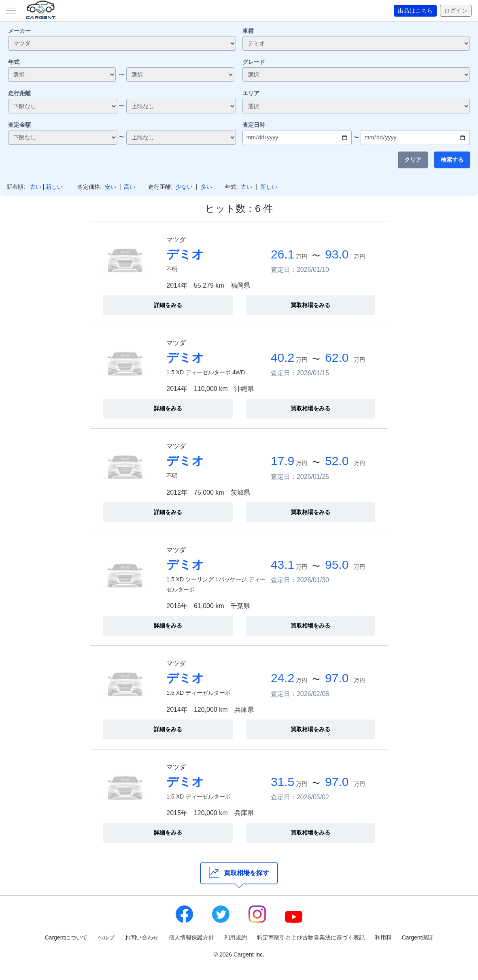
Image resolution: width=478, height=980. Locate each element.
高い (130, 187)
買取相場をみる (310, 305)
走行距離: (160, 187)
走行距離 (19, 93)
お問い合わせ (142, 937)
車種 (248, 31)
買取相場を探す (239, 872)
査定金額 (19, 125)
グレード (254, 62)
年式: (232, 187)
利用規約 (236, 937)
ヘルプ (106, 937)
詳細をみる (168, 305)
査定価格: (89, 187)
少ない (184, 187)
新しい (54, 187)
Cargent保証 (418, 937)
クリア (413, 160)
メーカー (19, 31)
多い (206, 187)
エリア (251, 93)
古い (36, 187)
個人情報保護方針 (191, 937)
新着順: (16, 187)
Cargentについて (66, 937)
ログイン (456, 11)
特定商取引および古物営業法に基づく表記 (311, 937)
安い (110, 187)
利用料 (383, 937)
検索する (452, 160)
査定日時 (254, 125)
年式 (14, 62)
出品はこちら (415, 11)
